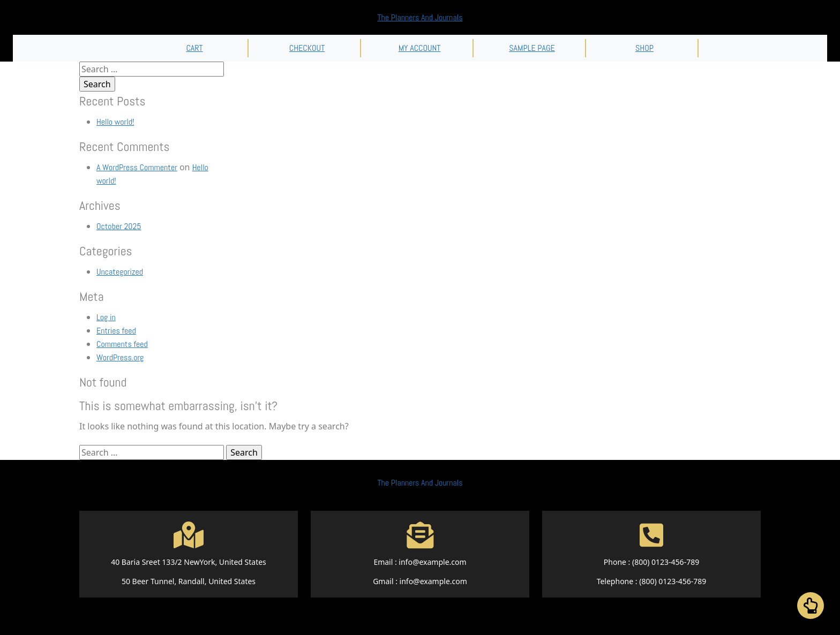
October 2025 (119, 226)
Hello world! (115, 122)
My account (420, 48)
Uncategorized (120, 272)
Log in (106, 317)
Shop (644, 48)
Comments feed (122, 344)
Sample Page (532, 48)
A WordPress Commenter (137, 167)
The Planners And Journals (420, 17)
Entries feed (116, 331)
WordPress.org (120, 357)
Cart (194, 48)
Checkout (307, 48)
